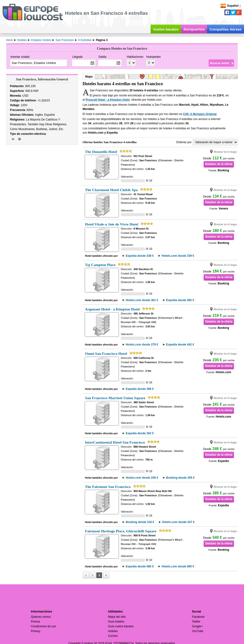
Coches (113, 636)
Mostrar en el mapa (225, 152)
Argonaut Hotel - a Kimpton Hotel (112, 309)
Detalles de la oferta (219, 164)
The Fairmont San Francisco (108, 487)
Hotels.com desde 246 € (142, 478)
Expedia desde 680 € (140, 566)
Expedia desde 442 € (180, 345)
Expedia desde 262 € (140, 433)
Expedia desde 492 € (180, 300)
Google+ (197, 626)
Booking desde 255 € (180, 478)
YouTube (198, 631)
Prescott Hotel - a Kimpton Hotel (108, 100)
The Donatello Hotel (101, 152)
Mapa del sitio (117, 617)
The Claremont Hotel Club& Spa (111, 190)
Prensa (35, 622)
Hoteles (113, 631)
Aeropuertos (194, 29)
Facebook (198, 617)
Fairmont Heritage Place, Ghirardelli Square (121, 531)
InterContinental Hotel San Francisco (115, 442)
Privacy (35, 631)
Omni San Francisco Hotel (106, 353)
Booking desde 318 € (140, 522)
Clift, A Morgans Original (200, 114)
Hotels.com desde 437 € (178, 522)
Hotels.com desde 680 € (178, 566)
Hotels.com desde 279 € (142, 345)
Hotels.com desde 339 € (178, 256)
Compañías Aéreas (225, 29)
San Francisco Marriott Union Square (115, 398)
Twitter (196, 622)
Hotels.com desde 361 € (142, 300)
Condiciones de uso (43, 626)
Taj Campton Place (100, 265)
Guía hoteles (116, 622)
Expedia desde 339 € (140, 256)
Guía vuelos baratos (121, 626)
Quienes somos (41, 617)
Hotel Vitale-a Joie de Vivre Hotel (112, 224)
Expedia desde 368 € (140, 389)
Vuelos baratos (166, 29)
